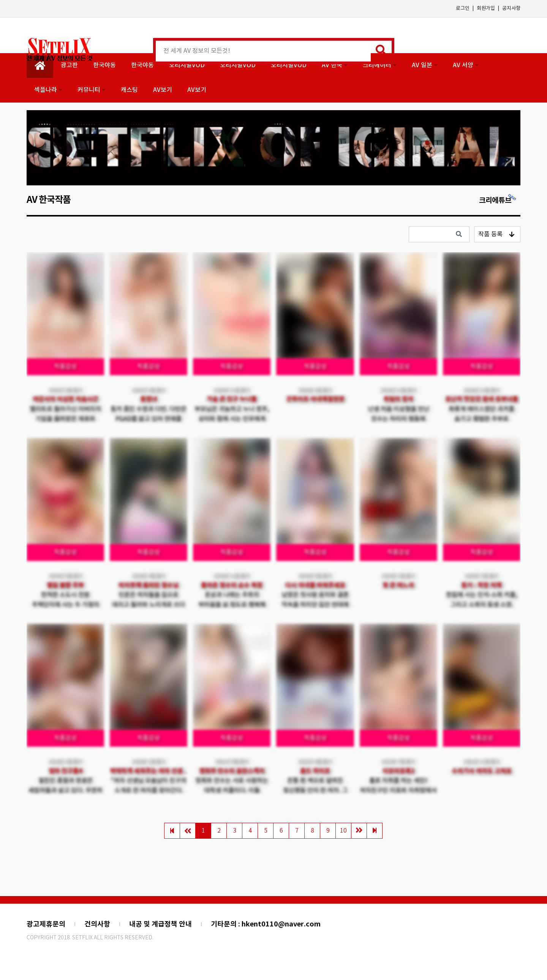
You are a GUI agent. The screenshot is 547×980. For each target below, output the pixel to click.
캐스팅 (129, 90)
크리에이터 (380, 65)
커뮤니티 (92, 90)
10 (343, 831)
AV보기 (163, 90)
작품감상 (65, 367)
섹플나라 (48, 90)
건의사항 (97, 924)
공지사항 (511, 9)
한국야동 (104, 65)
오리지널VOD (187, 65)
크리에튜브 (498, 200)
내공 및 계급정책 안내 (160, 924)
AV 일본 (425, 65)
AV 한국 (335, 65)
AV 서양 (466, 65)
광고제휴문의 (46, 924)
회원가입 (486, 9)
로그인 (463, 9)
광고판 (69, 65)
